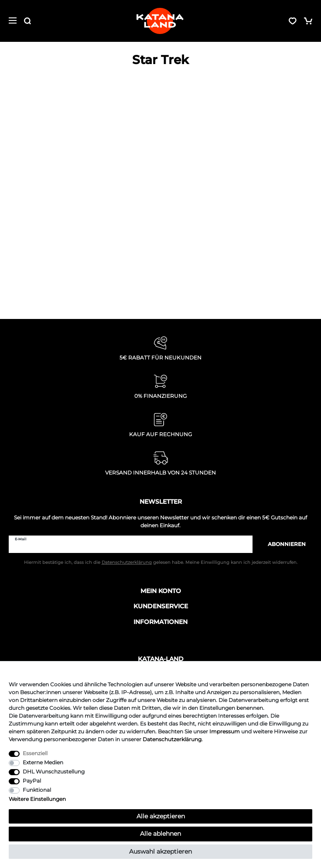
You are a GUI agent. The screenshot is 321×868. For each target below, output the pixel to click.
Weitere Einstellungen (37, 799)
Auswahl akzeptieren (160, 851)
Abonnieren (282, 544)
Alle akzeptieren (161, 816)
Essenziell (35, 753)
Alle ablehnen (160, 834)
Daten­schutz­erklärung (172, 739)
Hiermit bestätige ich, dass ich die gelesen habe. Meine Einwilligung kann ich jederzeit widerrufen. (161, 562)
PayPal (32, 781)
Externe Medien (43, 762)
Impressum (225, 731)
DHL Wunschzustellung (54, 771)
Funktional (37, 790)
